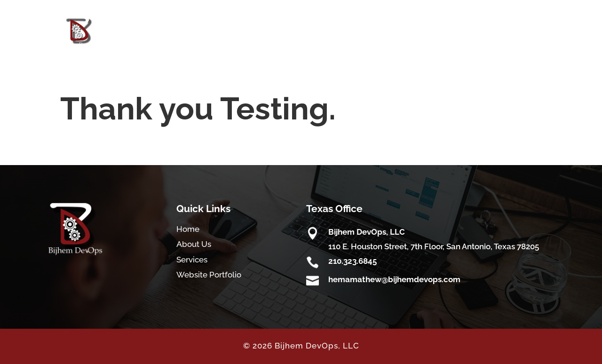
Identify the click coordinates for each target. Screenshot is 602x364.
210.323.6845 (352, 261)
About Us (194, 244)
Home (188, 229)
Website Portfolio (209, 275)
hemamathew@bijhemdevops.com (394, 279)
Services (192, 260)
